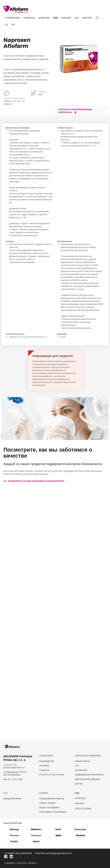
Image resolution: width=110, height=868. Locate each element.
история (44, 766)
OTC (77, 766)
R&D (56, 18)
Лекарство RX (83, 761)
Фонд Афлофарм (12, 799)
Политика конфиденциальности (53, 853)
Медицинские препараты (89, 775)
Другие (79, 784)
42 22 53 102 (10, 765)
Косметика (81, 770)
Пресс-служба (83, 809)
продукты (29, 18)
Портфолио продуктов (88, 756)
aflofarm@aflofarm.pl (14, 768)
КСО (77, 18)
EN (13, 25)
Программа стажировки (53, 812)
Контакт (87, 18)
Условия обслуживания (18, 853)
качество (44, 18)
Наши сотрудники (49, 808)
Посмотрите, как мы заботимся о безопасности (34, 481)
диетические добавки (88, 779)
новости (44, 770)
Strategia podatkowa (52, 775)
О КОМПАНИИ (13, 18)
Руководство (47, 761)
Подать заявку (47, 803)
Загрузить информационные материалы (75, 111)
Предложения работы (52, 799)
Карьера (66, 18)
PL (7, 25)
